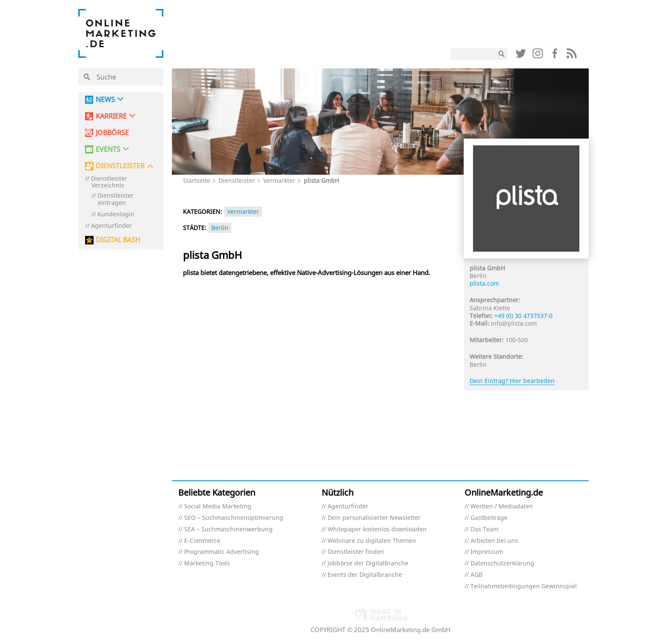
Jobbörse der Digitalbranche (368, 563)
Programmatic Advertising (222, 552)
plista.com (484, 283)
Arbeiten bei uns (494, 541)
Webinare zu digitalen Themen (372, 541)
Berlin (220, 228)
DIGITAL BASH (118, 240)
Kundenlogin (116, 214)
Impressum (487, 552)
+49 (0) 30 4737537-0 (523, 316)
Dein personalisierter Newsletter (374, 518)
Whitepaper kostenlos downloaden (377, 529)
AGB (476, 575)
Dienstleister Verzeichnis (109, 182)
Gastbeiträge (489, 518)
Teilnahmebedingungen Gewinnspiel (524, 586)
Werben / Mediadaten (502, 506)
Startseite (197, 180)
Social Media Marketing (218, 506)
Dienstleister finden (356, 552)
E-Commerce (202, 541)
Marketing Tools (207, 563)
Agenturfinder (111, 226)
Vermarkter (279, 180)
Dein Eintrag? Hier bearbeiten (512, 381)
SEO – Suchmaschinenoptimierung (234, 518)
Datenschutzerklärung (502, 563)
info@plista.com (514, 323)
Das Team (485, 529)
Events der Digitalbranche (365, 575)
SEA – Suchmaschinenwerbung (228, 529)
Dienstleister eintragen (115, 199)
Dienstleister (237, 180)
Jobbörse (112, 133)
